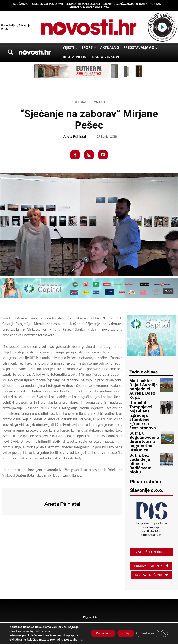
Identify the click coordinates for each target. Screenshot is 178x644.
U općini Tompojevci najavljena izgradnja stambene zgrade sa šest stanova (144, 401)
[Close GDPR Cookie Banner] (164, 631)
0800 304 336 (151, 501)
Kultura (79, 102)
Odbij (117, 631)
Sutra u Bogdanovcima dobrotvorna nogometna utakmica (140, 418)
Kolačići (111, 617)
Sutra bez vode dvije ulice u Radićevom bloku (142, 433)
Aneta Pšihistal (75, 137)
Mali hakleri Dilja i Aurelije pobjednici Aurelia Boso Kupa (143, 385)
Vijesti (100, 102)
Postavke (144, 631)
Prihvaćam (89, 631)
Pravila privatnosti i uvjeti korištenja (83, 617)
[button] (10, 52)
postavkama (32, 640)
